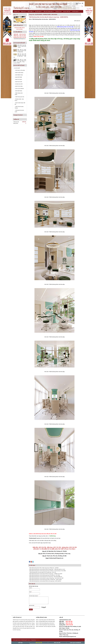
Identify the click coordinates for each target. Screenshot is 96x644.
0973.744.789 (57, 643)
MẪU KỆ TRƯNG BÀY (49, 11)
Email (30, 592)
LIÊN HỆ (16, 14)
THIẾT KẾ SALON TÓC (19, 97)
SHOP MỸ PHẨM (18, 77)
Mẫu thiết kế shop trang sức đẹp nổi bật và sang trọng (22, 51)
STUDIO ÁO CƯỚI (19, 84)
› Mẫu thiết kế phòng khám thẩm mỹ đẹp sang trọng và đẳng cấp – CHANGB (44, 568)
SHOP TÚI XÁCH (18, 79)
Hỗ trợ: (20, 643)
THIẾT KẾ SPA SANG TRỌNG (19, 107)
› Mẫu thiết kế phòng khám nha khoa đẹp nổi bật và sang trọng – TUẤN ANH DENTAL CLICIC (47, 569)
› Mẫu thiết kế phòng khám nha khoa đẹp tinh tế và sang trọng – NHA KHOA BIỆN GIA (45, 577)
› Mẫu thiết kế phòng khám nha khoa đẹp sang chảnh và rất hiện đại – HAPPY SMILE (45, 580)
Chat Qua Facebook (75, 643)
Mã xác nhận (32, 605)
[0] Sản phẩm (79, 3)
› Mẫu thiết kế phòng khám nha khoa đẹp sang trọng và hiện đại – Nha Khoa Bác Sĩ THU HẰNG (47, 571)
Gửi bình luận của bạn (34, 596)
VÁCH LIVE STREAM (19, 89)
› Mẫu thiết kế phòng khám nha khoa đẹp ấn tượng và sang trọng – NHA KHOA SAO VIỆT (46, 578)
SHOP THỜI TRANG (19, 73)
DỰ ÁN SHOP (17, 68)
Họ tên (31, 588)
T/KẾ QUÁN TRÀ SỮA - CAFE (20, 111)
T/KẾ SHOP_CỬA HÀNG (20, 70)
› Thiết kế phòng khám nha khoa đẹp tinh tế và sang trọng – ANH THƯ (42, 572)
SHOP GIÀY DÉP (18, 82)
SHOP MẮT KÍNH (18, 91)
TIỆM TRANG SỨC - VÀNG (19, 94)
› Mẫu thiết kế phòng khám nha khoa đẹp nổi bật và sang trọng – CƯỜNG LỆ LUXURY (46, 574)
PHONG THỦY (59, 11)
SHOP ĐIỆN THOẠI (19, 75)
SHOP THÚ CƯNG (19, 86)
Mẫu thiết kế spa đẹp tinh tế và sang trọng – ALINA (22, 46)
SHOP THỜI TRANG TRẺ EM (20, 104)
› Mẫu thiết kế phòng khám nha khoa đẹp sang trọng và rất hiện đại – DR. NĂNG (44, 575)
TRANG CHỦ (17, 11)
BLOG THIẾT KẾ (67, 11)
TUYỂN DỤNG (76, 11)
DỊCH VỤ (24, 11)
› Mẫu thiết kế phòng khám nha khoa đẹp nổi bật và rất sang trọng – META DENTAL (45, 581)
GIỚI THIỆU (31, 11)
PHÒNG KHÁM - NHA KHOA (19, 100)
